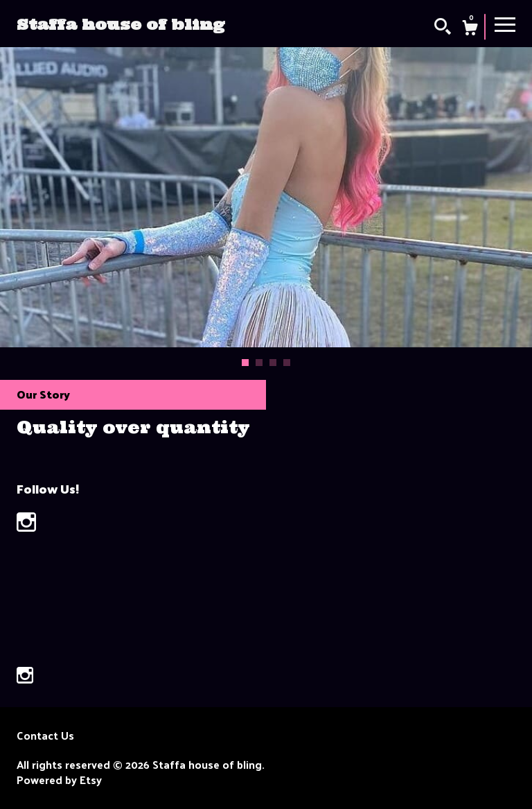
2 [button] (259, 363)
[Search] (443, 28)
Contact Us (45, 736)
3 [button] (273, 363)
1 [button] (245, 363)
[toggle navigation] (505, 24)
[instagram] (25, 676)
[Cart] (470, 29)
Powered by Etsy (59, 780)
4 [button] (287, 363)
